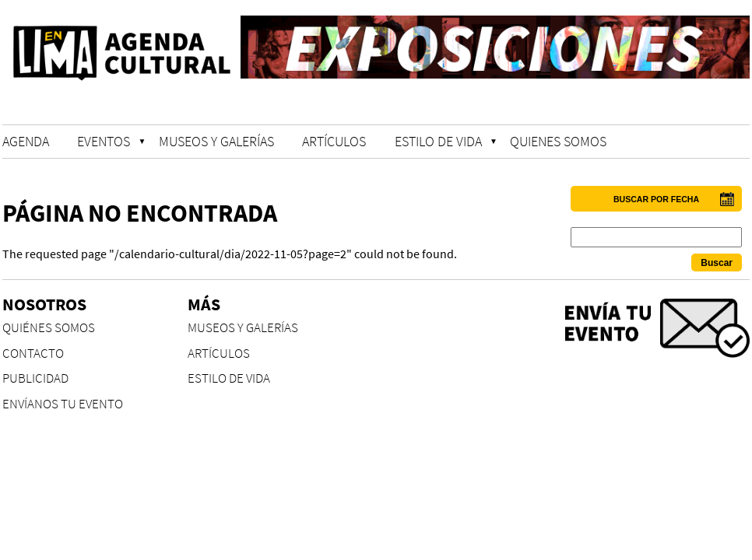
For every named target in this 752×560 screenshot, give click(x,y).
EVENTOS (104, 141)
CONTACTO (33, 353)
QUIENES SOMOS (558, 141)
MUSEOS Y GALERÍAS (216, 141)
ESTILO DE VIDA (438, 141)
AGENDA (26, 141)
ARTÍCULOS (334, 141)
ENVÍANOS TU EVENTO (63, 404)
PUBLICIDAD (35, 378)
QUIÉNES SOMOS (49, 328)
